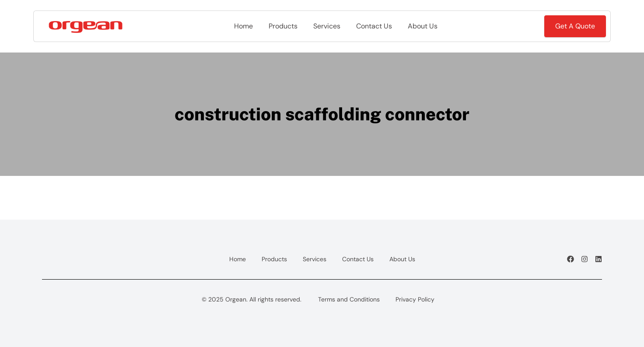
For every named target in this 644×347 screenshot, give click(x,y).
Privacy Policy (415, 299)
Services (327, 26)
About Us (423, 26)
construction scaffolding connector (322, 114)
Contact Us (374, 26)
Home (243, 26)
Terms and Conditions (349, 299)
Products (283, 26)
